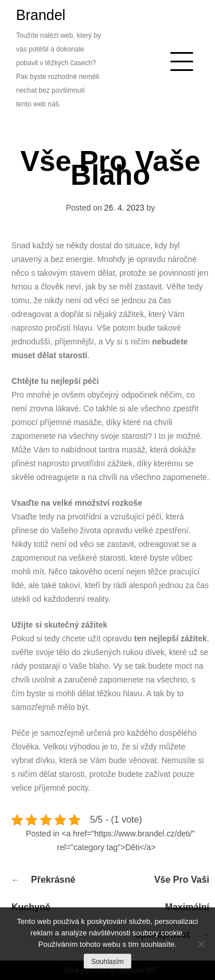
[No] (201, 944)
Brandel (41, 15)
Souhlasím (107, 962)
